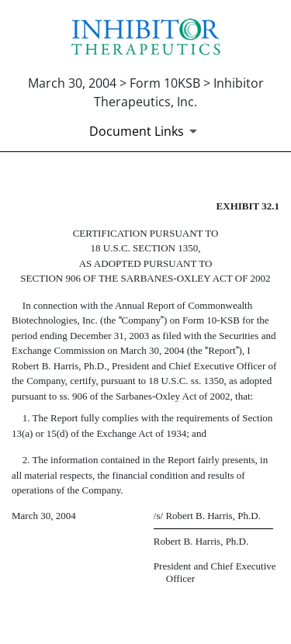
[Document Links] (146, 131)
